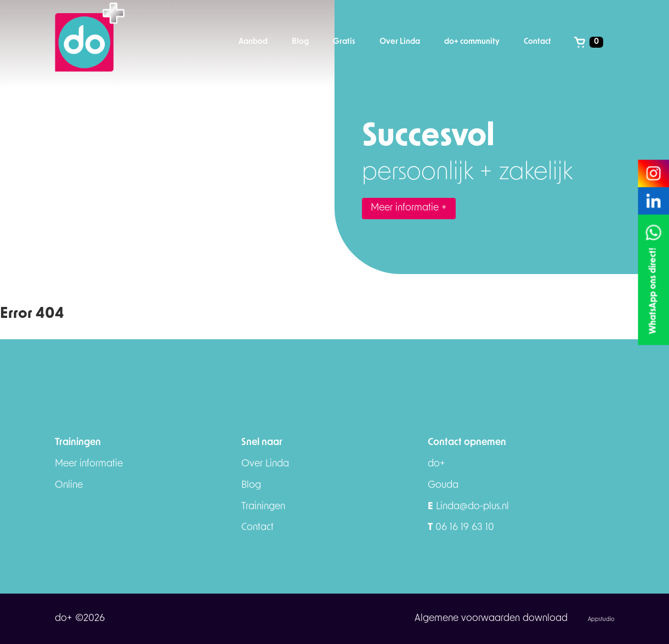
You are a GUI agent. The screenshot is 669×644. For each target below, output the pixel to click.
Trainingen (263, 507)
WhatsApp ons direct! (653, 291)
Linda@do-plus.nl (468, 507)
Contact (257, 528)
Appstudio (601, 620)
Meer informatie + (409, 208)
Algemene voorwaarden (469, 619)
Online (69, 485)
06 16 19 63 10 (461, 528)
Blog (251, 485)
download (546, 619)
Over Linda (265, 464)
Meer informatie (89, 464)
